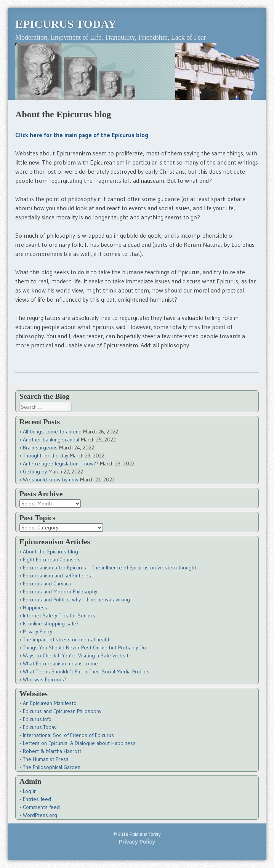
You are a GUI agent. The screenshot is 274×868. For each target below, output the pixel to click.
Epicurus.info (37, 719)
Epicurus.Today (40, 727)
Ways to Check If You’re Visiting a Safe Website (77, 655)
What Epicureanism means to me (60, 663)
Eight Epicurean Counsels (52, 559)
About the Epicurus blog (50, 551)
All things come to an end (52, 432)
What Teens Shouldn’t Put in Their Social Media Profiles (86, 671)
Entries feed (37, 799)
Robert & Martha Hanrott (52, 751)
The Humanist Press (46, 759)
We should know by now (51, 480)
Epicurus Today (66, 24)
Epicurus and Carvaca (47, 583)
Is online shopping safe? (51, 623)
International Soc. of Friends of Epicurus (68, 735)
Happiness (35, 607)
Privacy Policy (38, 631)
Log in (30, 791)
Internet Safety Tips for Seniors (59, 615)
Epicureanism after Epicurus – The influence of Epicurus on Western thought (110, 567)
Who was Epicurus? (45, 679)
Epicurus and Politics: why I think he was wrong (76, 599)
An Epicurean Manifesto (50, 703)
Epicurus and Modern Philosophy (60, 591)
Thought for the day (46, 456)
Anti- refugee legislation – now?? (61, 464)
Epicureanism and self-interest (58, 575)
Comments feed (41, 807)
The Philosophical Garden (52, 767)
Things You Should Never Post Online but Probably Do (84, 647)
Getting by (35, 472)
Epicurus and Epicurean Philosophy (62, 711)
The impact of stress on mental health (67, 639)
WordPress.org (40, 815)
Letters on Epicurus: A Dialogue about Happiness (79, 743)
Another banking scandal (51, 440)
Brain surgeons (40, 448)
